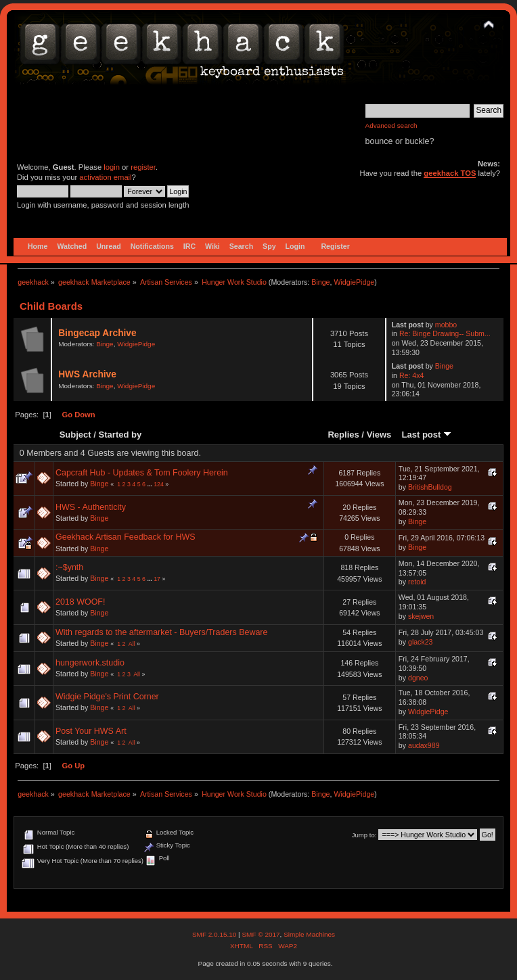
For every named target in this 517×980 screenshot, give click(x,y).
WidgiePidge (354, 282)
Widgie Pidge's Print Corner (107, 697)
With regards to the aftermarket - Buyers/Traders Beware (161, 632)
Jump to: (364, 835)
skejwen (421, 616)
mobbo (446, 325)
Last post (426, 435)
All (132, 644)
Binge (320, 282)
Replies (343, 435)
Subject (75, 435)
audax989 (424, 745)
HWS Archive (87, 374)
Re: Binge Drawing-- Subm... (445, 333)
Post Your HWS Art (91, 731)
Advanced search (391, 125)
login (112, 167)
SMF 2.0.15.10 (215, 934)
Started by (120, 435)
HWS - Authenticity (91, 507)
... (150, 484)
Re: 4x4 (412, 375)
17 (157, 579)
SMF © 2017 (261, 934)
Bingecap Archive (97, 333)
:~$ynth (69, 567)
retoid (417, 582)
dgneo (418, 678)
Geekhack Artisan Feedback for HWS (126, 537)
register (143, 167)
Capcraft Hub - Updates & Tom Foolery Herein (142, 473)
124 (159, 484)
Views (379, 435)
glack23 (421, 642)
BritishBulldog (430, 487)
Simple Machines (309, 934)
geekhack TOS (450, 173)
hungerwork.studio (90, 663)
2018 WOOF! (80, 602)
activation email (105, 177)
